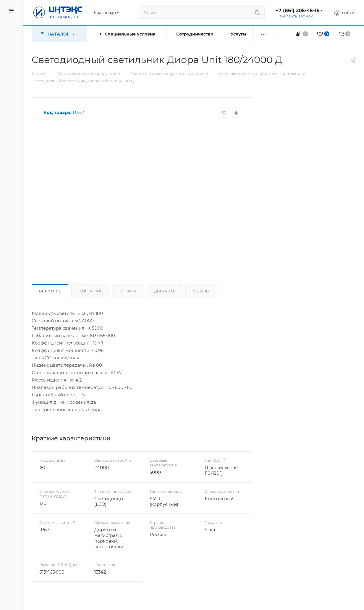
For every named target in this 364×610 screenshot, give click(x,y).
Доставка (165, 291)
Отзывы (201, 291)
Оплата (129, 291)
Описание (50, 291)
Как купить (91, 291)
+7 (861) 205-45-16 (297, 11)
